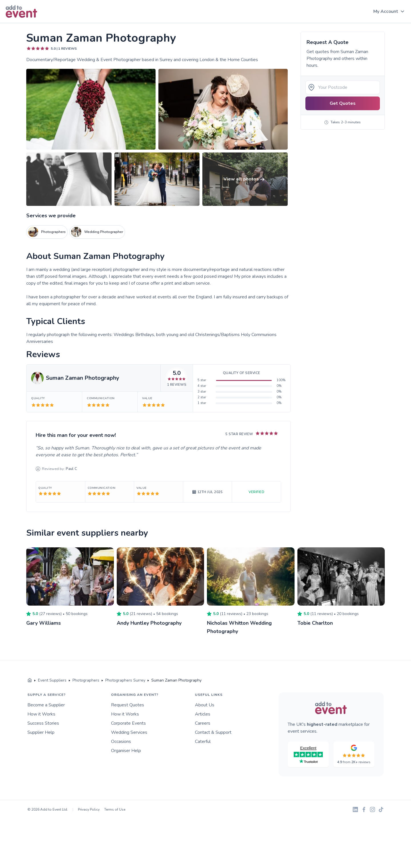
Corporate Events (128, 723)
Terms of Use (115, 809)
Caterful (203, 741)
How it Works (41, 714)
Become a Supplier (46, 704)
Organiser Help (126, 750)
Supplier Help (41, 732)
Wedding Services (129, 732)
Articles (203, 714)
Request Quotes (128, 704)
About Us (205, 704)
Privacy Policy (89, 809)
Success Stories (43, 723)
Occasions (121, 741)
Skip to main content (20, 23)
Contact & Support (213, 732)
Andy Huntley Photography (149, 623)
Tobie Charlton (315, 623)
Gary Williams (44, 623)
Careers (203, 723)
